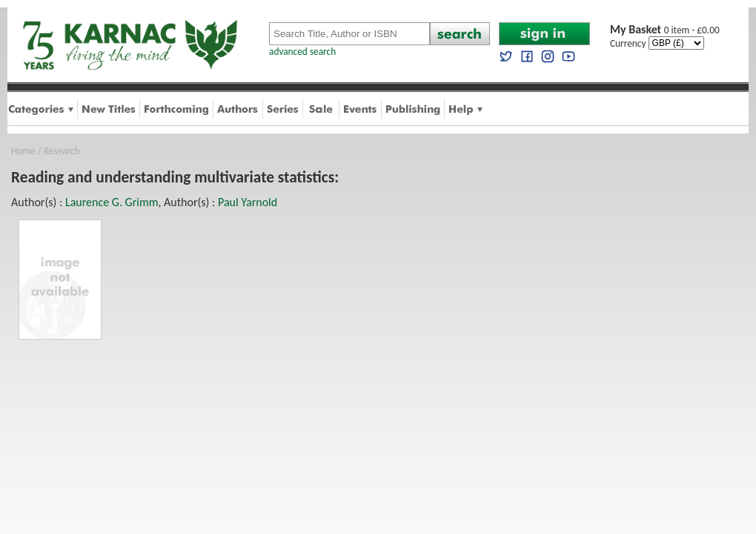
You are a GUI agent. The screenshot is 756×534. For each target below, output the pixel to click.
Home (23, 151)
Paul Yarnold (248, 202)
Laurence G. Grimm (112, 202)
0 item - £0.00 (665, 30)
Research (62, 151)
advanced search (302, 52)
